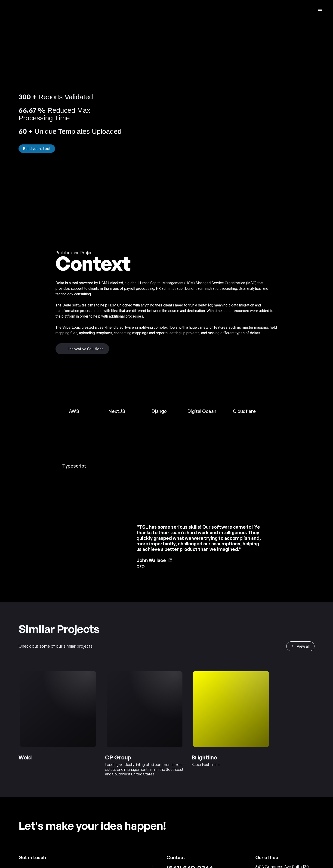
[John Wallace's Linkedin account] (170, 560)
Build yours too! (37, 149)
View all (300, 646)
